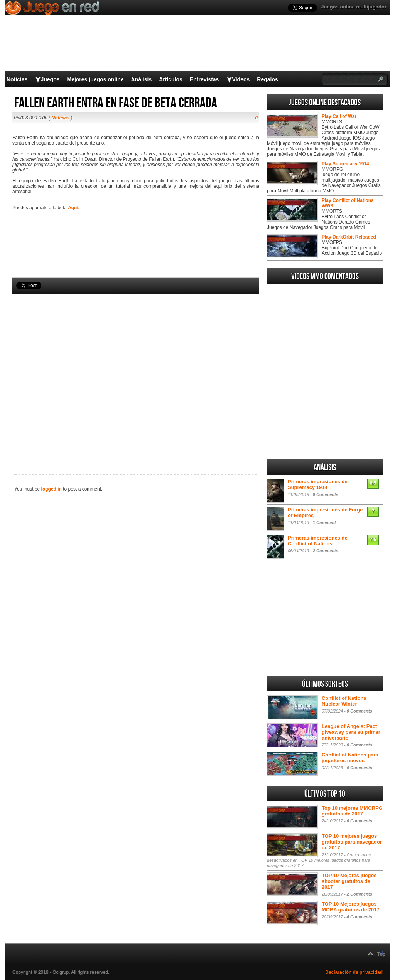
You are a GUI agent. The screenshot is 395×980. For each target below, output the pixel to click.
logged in (51, 489)
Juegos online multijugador (354, 7)
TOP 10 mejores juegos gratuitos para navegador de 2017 (352, 842)
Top (381, 954)
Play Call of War (339, 116)
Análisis (142, 79)
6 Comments (360, 821)
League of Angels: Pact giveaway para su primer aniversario (351, 732)
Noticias (17, 79)
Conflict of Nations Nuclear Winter (344, 701)
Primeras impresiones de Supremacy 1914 (318, 484)
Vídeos (241, 79)
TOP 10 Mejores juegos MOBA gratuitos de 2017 (351, 907)
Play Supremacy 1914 (345, 164)
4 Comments (360, 917)
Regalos (267, 79)
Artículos (171, 79)
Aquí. (74, 208)
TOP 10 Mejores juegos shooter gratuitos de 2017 (349, 881)
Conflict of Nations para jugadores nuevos (350, 758)
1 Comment (324, 523)
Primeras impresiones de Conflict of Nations (318, 541)
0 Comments (326, 494)
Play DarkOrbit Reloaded (349, 237)
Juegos (50, 79)
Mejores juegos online (95, 79)
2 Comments (326, 551)
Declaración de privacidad (354, 972)
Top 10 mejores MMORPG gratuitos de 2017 (352, 811)
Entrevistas (204, 79)
